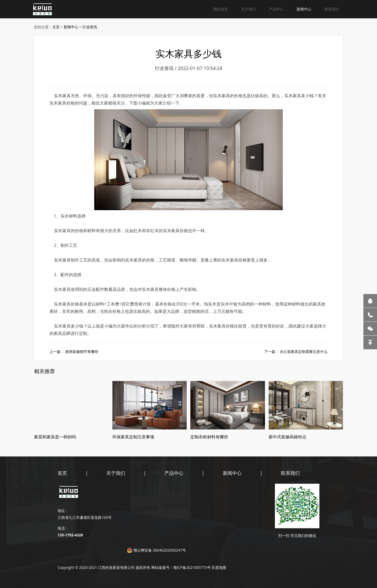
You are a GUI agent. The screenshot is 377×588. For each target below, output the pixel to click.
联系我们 (332, 9)
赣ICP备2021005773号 (192, 567)
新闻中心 (304, 9)
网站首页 (221, 9)
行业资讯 (90, 27)
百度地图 (219, 567)
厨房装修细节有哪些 (82, 352)
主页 (56, 27)
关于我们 (248, 9)
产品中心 (276, 9)
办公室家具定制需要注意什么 (304, 352)
